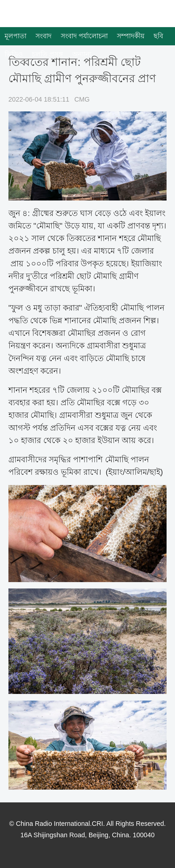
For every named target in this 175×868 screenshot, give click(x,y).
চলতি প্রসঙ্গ (47, 54)
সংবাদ (44, 36)
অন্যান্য (82, 54)
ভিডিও (14, 54)
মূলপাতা (15, 36)
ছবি (158, 36)
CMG (82, 99)
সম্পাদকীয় (131, 36)
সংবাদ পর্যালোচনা (84, 36)
